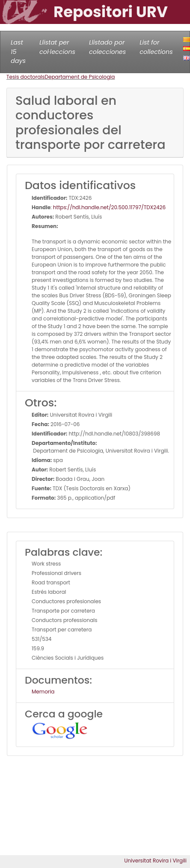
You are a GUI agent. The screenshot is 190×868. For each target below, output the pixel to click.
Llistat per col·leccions (57, 47)
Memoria (43, 692)
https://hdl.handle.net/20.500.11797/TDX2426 (109, 207)
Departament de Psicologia (80, 77)
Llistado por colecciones (107, 47)
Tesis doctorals (26, 77)
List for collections (156, 47)
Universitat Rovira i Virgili (155, 861)
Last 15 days (18, 52)
